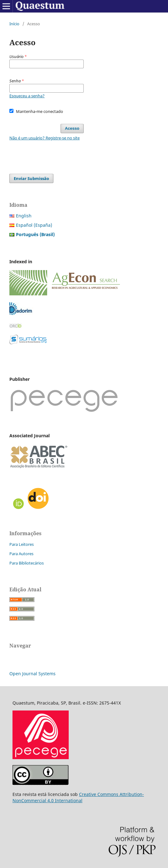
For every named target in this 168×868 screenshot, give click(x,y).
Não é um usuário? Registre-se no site (44, 138)
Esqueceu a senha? (27, 96)
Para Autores (21, 554)
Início (14, 24)
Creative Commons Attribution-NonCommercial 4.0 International (78, 797)
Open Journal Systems (32, 674)
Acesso (72, 128)
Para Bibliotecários (27, 563)
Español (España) (34, 225)
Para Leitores (22, 544)
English (24, 216)
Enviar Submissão (31, 178)
